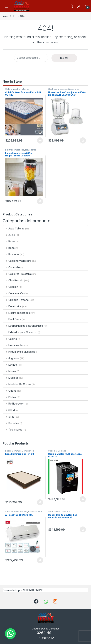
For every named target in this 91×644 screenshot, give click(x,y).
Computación (13, 293)
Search (71, 6)
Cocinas (62, 451)
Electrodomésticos (58, 89)
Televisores (13, 430)
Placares (65, 512)
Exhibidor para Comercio (20, 332)
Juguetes (11, 358)
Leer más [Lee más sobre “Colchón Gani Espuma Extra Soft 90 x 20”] (40, 140)
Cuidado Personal (16, 300)
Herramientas (13, 345)
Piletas (9, 397)
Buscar (64, 58)
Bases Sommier (13, 451)
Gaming (10, 339)
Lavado (10, 365)
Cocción (11, 287)
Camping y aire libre (17, 261)
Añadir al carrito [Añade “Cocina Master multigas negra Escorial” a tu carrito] (83, 499)
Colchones (11, 89)
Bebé (9, 248)
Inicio (6, 16)
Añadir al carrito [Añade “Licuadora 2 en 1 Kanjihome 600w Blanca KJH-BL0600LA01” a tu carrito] (83, 140)
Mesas (9, 371)
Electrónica (12, 319)
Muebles (11, 378)
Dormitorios (23, 89)
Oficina (10, 391)
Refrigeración (14, 404)
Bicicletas (11, 254)
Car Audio (11, 267)
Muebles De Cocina (17, 384)
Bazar (9, 241)
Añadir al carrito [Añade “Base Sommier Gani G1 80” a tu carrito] (40, 502)
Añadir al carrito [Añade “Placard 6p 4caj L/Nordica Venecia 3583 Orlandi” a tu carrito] (83, 530)
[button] (10, 634)
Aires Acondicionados (16, 512)
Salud (9, 410)
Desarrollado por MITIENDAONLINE (23, 590)
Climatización (13, 280)
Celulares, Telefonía (17, 274)
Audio (9, 235)
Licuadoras (74, 89)
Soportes (11, 423)
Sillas (9, 417)
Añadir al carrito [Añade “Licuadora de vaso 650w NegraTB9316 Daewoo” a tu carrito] (40, 201)
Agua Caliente (14, 228)
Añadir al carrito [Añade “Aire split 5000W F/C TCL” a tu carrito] (40, 560)
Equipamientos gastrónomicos (23, 326)
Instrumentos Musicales (19, 352)
